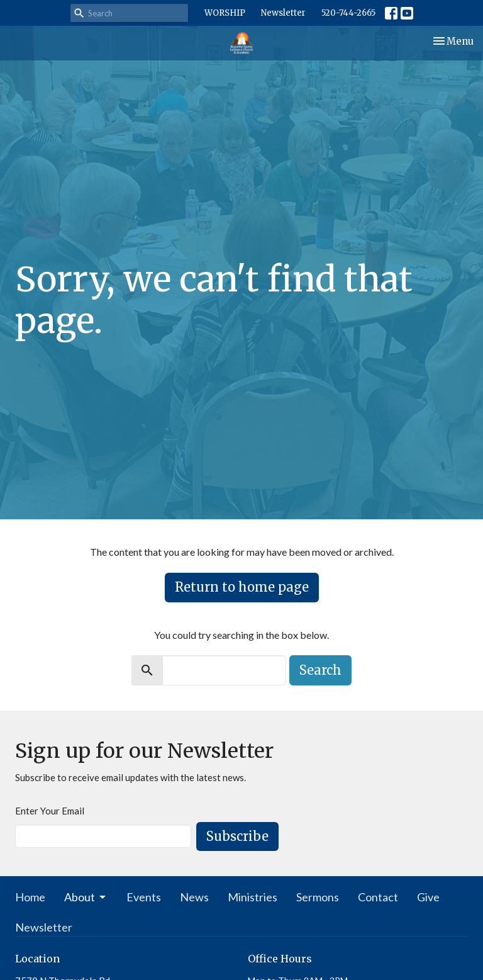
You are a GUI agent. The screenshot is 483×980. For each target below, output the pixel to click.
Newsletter (283, 13)
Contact (378, 897)
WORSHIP (225, 13)
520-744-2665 (348, 13)
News (194, 897)
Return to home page (242, 587)
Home (30, 897)
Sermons (318, 897)
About (86, 897)
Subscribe (237, 836)
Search (320, 670)
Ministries (253, 897)
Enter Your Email (50, 811)
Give (428, 897)
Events (144, 897)
